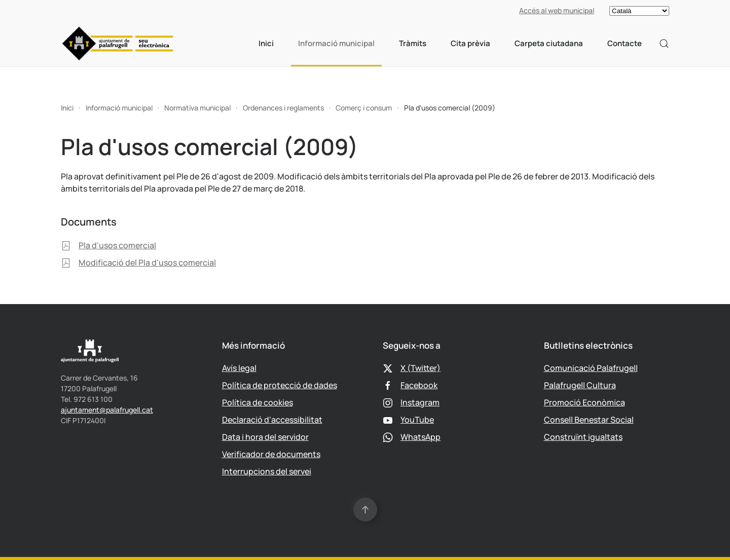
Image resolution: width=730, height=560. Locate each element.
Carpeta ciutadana (549, 43)
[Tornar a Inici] (118, 44)
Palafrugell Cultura (580, 385)
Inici (266, 43)
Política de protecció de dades (280, 385)
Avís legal (239, 368)
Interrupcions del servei (267, 471)
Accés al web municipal (557, 10)
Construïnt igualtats (583, 437)
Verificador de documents (271, 454)
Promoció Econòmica (585, 402)
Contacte (625, 43)
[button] (664, 44)
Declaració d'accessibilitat (272, 420)
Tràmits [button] (413, 43)
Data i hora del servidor (265, 437)
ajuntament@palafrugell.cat (107, 410)
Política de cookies (258, 402)
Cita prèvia (470, 43)
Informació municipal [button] (336, 43)
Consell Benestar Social (589, 420)
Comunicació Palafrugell (591, 368)
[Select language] (639, 11)
